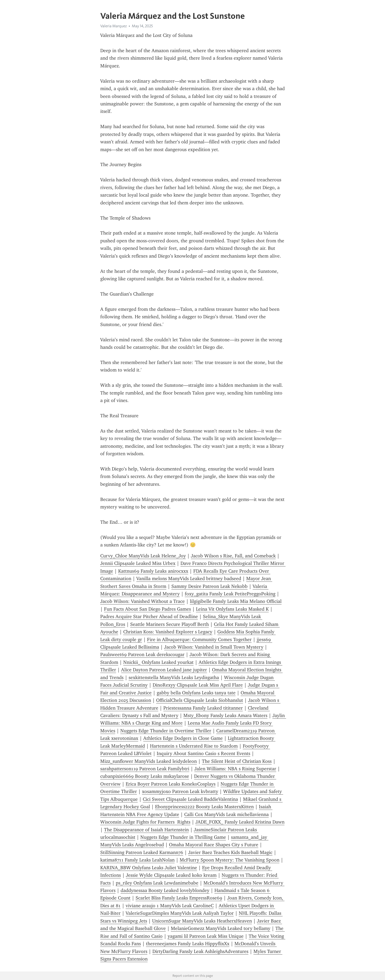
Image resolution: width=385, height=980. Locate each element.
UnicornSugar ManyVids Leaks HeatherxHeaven (202, 921)
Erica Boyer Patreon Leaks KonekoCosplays (171, 784)
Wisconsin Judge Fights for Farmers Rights (145, 822)
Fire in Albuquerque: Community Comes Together (199, 640)
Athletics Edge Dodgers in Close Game (183, 738)
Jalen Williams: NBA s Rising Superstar (235, 769)
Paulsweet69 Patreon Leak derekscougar (142, 654)
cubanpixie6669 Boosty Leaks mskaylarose (145, 776)
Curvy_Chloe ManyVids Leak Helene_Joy (143, 556)
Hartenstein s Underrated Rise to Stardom (194, 746)
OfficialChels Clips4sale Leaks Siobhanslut (200, 700)
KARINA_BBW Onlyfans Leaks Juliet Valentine (149, 868)
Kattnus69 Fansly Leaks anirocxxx (153, 571)
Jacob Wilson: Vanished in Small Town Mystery (214, 647)
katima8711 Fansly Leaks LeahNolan (137, 860)
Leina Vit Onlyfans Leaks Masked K (232, 609)
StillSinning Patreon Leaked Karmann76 (142, 852)
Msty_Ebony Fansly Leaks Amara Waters (225, 715)
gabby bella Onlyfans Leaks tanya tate (196, 693)
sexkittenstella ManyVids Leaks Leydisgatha (174, 677)
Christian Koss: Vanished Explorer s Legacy (168, 632)
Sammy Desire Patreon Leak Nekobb (209, 586)
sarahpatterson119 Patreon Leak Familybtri (145, 769)
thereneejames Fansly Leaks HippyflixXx (188, 944)
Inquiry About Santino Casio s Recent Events (203, 753)
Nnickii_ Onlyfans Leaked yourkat (158, 662)
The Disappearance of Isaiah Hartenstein (146, 830)
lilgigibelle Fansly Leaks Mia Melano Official (236, 601)
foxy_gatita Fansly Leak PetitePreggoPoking (230, 594)
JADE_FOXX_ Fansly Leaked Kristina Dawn (240, 822)
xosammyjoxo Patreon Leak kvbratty (180, 791)
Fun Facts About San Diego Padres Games (147, 609)
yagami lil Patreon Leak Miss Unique (206, 936)
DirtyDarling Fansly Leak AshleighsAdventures (200, 951)
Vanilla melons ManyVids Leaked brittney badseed (189, 579)
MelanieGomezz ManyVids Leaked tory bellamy (221, 928)
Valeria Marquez (113, 26)
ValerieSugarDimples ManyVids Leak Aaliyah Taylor (180, 913)
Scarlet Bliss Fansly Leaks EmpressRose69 (179, 898)
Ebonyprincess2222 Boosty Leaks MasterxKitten (204, 807)
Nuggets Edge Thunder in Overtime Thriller (166, 731)
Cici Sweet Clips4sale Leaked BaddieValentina (190, 799)
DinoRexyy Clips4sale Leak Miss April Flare (198, 685)
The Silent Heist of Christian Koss (237, 761)
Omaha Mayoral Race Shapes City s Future (214, 845)
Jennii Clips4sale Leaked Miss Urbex (138, 563)
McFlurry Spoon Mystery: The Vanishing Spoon (230, 860)
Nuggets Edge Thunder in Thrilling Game (183, 837)
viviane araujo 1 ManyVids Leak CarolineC (170, 906)
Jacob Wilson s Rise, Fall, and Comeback (233, 556)
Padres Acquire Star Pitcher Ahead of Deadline (149, 617)
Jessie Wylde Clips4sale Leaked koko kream (171, 875)
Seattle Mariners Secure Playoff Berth (170, 624)
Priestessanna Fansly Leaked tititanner (203, 708)
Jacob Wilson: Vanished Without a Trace (143, 601)
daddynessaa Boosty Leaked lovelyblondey (165, 890)
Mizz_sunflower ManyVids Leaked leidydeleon (149, 761)
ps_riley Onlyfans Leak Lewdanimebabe (157, 883)
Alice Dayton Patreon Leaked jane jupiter (164, 670)
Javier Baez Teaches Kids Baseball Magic (230, 852)
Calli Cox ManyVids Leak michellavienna (226, 814)
